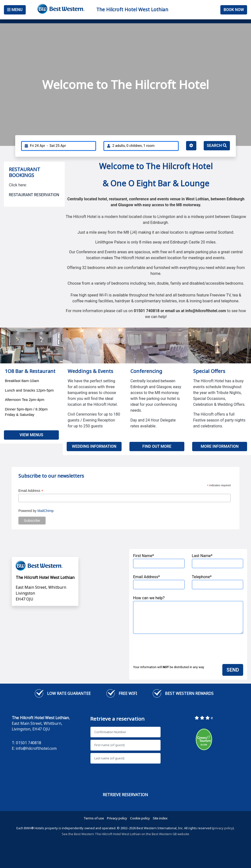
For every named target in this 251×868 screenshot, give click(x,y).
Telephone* (218, 582)
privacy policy (223, 828)
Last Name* (218, 561)
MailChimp (46, 511)
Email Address (31, 491)
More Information (220, 446)
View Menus (31, 435)
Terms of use (94, 818)
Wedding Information (94, 446)
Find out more (157, 446)
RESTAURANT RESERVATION (34, 195)
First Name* (159, 561)
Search (217, 146)
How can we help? (188, 615)
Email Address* (159, 582)
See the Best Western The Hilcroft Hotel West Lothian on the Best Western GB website (125, 834)
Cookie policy (140, 818)
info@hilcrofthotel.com (36, 748)
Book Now (234, 10)
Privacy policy (117, 818)
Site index (160, 818)
